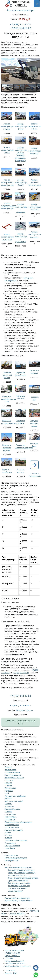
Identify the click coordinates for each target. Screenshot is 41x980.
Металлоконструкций (14, 801)
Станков (8, 785)
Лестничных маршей (14, 830)
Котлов (8, 833)
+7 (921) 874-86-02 (21, 28)
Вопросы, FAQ (11, 973)
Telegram (30, 710)
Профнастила (11, 817)
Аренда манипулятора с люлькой (35, 207)
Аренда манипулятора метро (17, 898)
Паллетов (9, 780)
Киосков (8, 838)
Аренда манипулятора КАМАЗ (21, 182)
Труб (7, 793)
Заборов (8, 799)
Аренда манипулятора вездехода (35, 151)
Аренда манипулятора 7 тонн (35, 126)
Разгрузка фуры (11, 855)
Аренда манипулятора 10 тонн (7, 150)
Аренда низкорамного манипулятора (7, 182)
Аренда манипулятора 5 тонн (21, 126)
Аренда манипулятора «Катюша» (35, 234)
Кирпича (9, 835)
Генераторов (10, 843)
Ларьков (8, 783)
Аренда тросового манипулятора (35, 182)
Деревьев (9, 791)
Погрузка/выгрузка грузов (34, 423)
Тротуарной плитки (13, 775)
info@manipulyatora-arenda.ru (17, 966)
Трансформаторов (13, 809)
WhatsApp (20, 710)
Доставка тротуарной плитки (7, 375)
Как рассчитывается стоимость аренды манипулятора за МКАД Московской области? (22, 873)
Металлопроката (12, 825)
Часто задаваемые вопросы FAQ (18, 867)
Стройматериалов (12, 772)
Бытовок (8, 767)
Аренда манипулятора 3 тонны (7, 126)
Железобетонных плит (14, 778)
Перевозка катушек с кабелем (7, 448)
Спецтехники (10, 788)
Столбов (8, 812)
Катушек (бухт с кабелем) (15, 796)
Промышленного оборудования (18, 822)
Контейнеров (10, 770)
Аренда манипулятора (20, 10)
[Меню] (37, 4)
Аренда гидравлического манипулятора (9, 206)
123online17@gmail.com (15, 964)
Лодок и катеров (12, 827)
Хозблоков (9, 806)
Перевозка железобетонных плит (8, 399)
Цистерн (8, 804)
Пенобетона (10, 819)
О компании (10, 971)
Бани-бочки (10, 848)
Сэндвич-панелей (12, 846)
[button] (4, 71)
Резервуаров (10, 814)
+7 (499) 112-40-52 (21, 24)
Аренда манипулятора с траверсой (7, 237)
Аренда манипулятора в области (19, 901)
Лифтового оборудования (16, 840)
